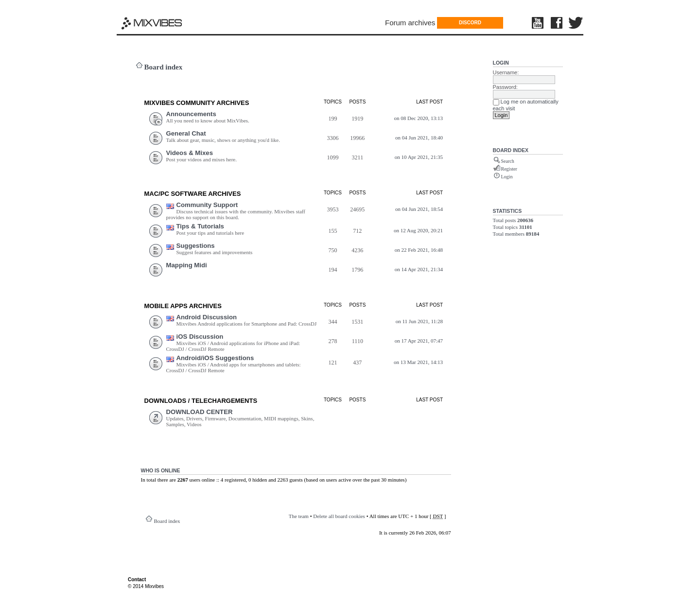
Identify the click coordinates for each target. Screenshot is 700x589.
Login (501, 63)
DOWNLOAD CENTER (200, 412)
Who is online (161, 470)
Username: (506, 72)
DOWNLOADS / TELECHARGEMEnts (201, 401)
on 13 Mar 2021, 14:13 (418, 362)
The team (299, 516)
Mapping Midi (187, 265)
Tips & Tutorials (200, 226)
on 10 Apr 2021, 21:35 (419, 157)
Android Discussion (207, 317)
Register (509, 169)
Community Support (207, 205)
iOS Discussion (200, 337)
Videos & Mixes (190, 153)
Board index (164, 67)
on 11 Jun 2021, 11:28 (419, 321)
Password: (505, 87)
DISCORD (470, 23)
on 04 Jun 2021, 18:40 (419, 138)
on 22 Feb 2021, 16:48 (419, 250)
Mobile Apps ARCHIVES (183, 306)
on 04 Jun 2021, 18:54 (419, 209)
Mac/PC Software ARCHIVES (193, 194)
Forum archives (410, 23)
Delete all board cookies (339, 516)
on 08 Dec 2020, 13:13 (419, 118)
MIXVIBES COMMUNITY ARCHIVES (197, 103)
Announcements (191, 114)
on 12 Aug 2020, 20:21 (418, 230)
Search (508, 161)
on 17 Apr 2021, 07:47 (419, 341)
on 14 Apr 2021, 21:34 (419, 269)
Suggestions (196, 246)
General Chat (186, 133)
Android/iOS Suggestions (215, 358)
